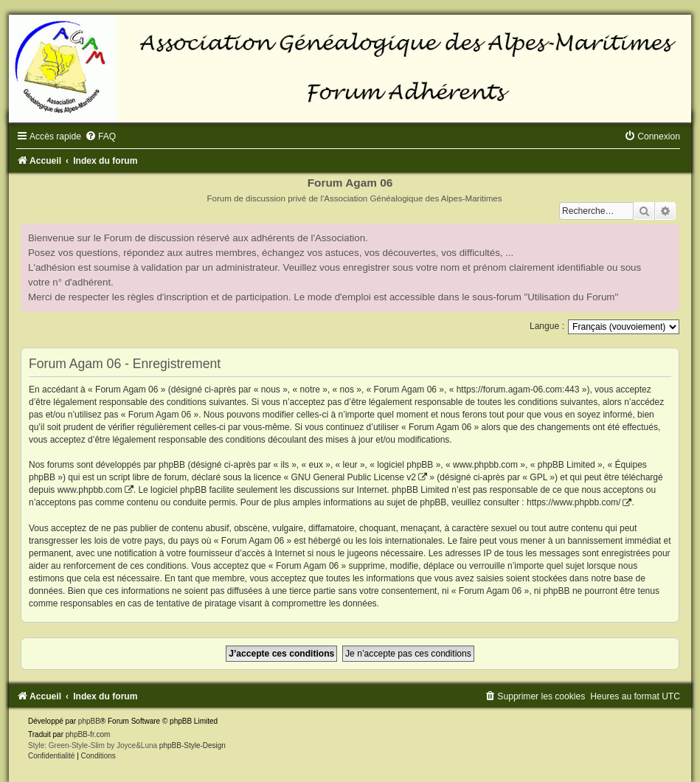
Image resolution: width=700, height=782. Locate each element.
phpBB (89, 721)
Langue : (547, 326)
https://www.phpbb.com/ (573, 502)
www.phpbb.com (90, 490)
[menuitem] (100, 136)
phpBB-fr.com (88, 734)
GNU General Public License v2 (354, 477)
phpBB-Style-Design (193, 745)
